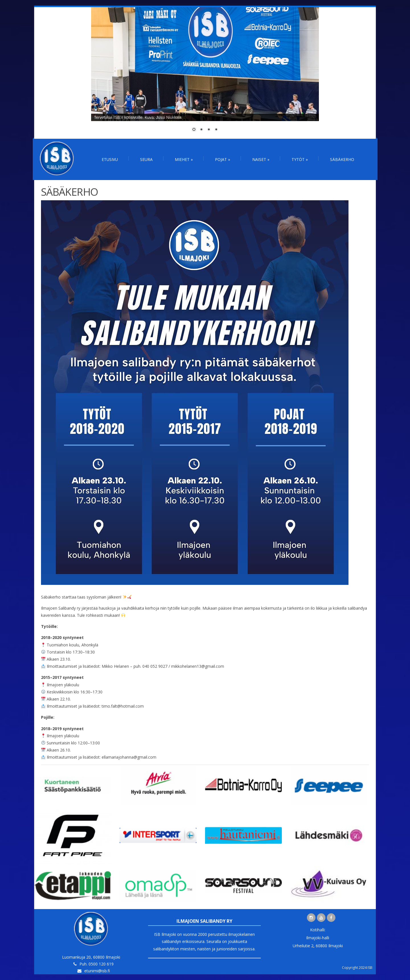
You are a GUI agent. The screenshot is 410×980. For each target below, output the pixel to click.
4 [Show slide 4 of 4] (216, 130)
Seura (146, 159)
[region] (205, 73)
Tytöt (300, 159)
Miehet (184, 159)
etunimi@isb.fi (97, 971)
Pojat (223, 159)
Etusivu (110, 159)
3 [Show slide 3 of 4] (209, 130)
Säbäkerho (342, 159)
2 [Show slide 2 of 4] (201, 130)
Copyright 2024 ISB (357, 968)
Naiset (261, 159)
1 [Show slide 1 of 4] (194, 130)
